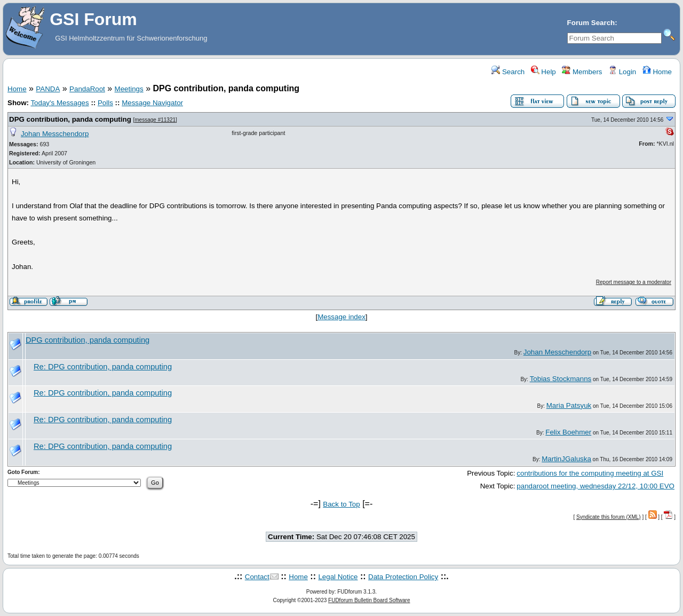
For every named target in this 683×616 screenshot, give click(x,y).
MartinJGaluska (566, 459)
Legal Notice (338, 577)
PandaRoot (87, 89)
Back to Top (341, 504)
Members (582, 72)
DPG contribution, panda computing (70, 119)
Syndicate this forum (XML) (609, 517)
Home (657, 72)
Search (508, 72)
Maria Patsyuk (569, 405)
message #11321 (155, 120)
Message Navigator (152, 103)
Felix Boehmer (568, 432)
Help (543, 72)
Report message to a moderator (634, 282)
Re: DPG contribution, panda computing (103, 367)
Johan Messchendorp (55, 134)
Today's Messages (59, 103)
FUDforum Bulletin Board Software (369, 600)
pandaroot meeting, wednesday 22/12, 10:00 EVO (595, 486)
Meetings (129, 89)
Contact (257, 577)
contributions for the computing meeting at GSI (590, 473)
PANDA (48, 89)
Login (622, 72)
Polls (105, 103)
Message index (341, 317)
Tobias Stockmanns (561, 379)
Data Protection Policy (403, 577)
